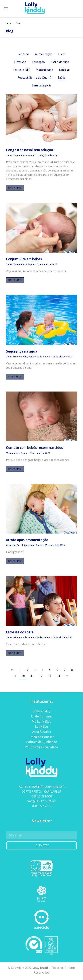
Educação (38, 62)
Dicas (62, 54)
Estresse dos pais (20, 632)
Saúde (62, 78)
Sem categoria (42, 85)
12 (41, 676)
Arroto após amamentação (27, 540)
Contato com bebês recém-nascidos (34, 448)
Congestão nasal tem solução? (30, 150)
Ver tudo (23, 54)
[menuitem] (41, 711)
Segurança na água (22, 351)
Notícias (65, 70)
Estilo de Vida (60, 62)
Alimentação (44, 54)
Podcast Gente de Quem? (34, 78)
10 (23, 676)
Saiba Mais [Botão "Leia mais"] (15, 188)
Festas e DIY (21, 70)
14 (58, 676)
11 (32, 676)
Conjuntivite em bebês (24, 259)
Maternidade (44, 70)
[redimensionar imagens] (41, 119)
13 (50, 676)
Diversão (20, 62)
